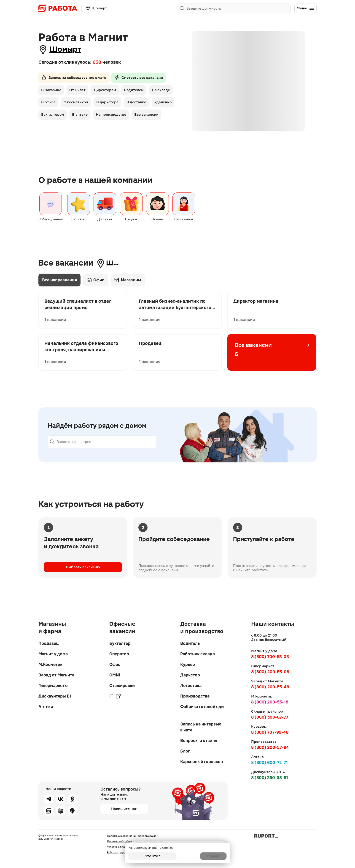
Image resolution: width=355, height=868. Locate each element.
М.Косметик (50, 664)
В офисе (76, 104)
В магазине (51, 91)
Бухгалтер (120, 643)
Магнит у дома (53, 654)
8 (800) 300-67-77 (270, 717)
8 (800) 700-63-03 (270, 657)
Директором (107, 91)
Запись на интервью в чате (201, 727)
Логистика (191, 685)
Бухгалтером (108, 117)
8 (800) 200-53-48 (270, 687)
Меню (306, 8)
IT (115, 696)
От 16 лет (79, 91)
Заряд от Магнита (56, 675)
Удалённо (79, 117)
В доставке (51, 117)
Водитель (190, 643)
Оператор (119, 654)
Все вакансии (93, 130)
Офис (96, 298)
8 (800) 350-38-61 (270, 778)
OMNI (115, 675)
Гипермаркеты (53, 685)
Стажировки (122, 685)
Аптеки (46, 707)
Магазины (128, 298)
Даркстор (190, 675)
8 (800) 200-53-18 (270, 702)
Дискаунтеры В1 (55, 696)
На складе (50, 104)
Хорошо (203, 856)
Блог (185, 751)
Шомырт (69, 49)
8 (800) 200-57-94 (270, 747)
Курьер (188, 664)
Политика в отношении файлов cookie (132, 836)
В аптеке (136, 117)
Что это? (152, 856)
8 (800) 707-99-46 (270, 732)
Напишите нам (124, 809)
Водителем (137, 91)
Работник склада (198, 654)
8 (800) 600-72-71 (269, 762)
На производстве (56, 130)
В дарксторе (137, 104)
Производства (195, 696)
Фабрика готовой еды (202, 707)
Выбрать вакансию (83, 586)
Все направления (59, 298)
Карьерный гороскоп (202, 762)
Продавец (48, 643)
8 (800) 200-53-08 (270, 672)
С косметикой (104, 104)
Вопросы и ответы (199, 740)
